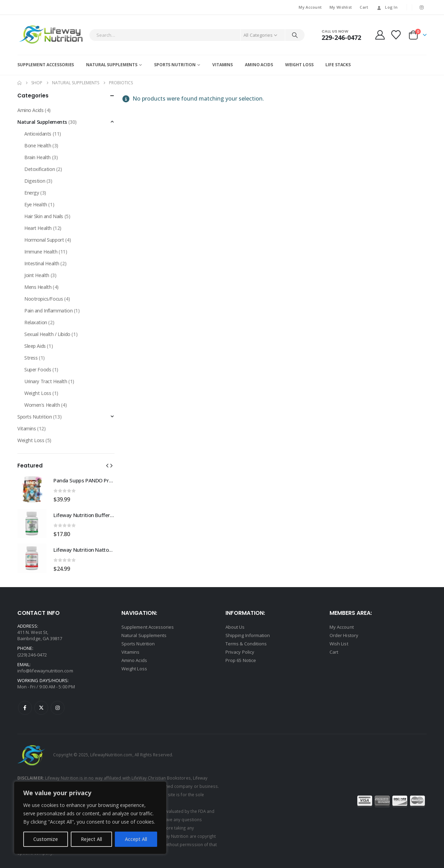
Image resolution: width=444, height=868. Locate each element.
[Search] (295, 35)
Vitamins (223, 65)
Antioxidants (38, 134)
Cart (364, 7)
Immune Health (41, 252)
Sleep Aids (35, 346)
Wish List (339, 644)
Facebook (25, 708)
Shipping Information (248, 635)
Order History (344, 635)
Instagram (58, 708)
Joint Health (37, 275)
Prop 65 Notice (241, 660)
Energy (32, 193)
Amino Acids (259, 65)
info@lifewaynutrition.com (45, 671)
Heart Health (38, 228)
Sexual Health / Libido (47, 334)
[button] (107, 465)
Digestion (35, 181)
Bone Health (38, 145)
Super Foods (38, 369)
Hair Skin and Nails (44, 216)
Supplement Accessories (46, 65)
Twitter (41, 708)
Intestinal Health (42, 263)
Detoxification (40, 169)
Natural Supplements (112, 65)
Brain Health (37, 157)
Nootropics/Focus (44, 299)
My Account (310, 7)
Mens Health (38, 287)
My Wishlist (341, 7)
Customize (46, 839)
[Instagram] (422, 7)
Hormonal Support (44, 240)
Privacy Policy (240, 652)
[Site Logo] (52, 35)
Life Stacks (338, 65)
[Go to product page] (32, 489)
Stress (31, 358)
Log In (387, 7)
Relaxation (36, 322)
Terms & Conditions (246, 644)
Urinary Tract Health (46, 381)
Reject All (91, 839)
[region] (90, 818)
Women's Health (42, 405)
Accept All (136, 839)
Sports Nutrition (175, 65)
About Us (235, 627)
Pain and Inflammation (48, 311)
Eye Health (36, 204)
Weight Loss (299, 65)
